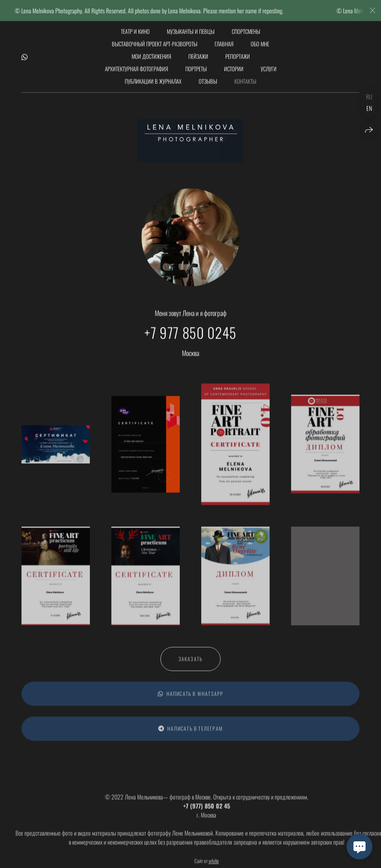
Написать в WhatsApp (191, 697)
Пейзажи (198, 53)
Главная (224, 40)
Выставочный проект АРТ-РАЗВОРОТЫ (155, 40)
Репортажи (238, 53)
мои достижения (151, 53)
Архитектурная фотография (137, 65)
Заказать (191, 662)
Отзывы (208, 78)
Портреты (196, 65)
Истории (234, 65)
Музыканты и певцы (191, 28)
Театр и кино (135, 28)
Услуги (269, 65)
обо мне (260, 40)
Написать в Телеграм (190, 732)
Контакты (245, 78)
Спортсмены (246, 28)
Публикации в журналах (153, 78)
